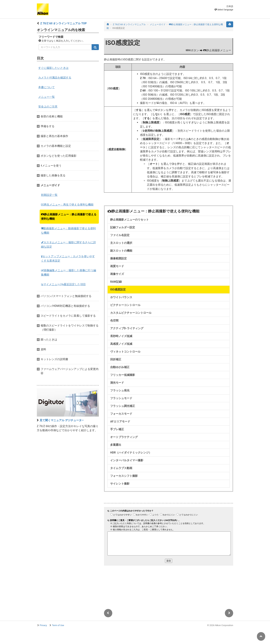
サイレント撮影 (120, 484)
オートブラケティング (124, 437)
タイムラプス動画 (121, 468)
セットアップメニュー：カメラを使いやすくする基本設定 (68, 258)
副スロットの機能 (121, 251)
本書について (46, 87)
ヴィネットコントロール (125, 352)
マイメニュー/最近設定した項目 (63, 284)
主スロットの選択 (121, 243)
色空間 (114, 321)
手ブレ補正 (117, 429)
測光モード (117, 383)
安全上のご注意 (48, 107)
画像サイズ (117, 274)
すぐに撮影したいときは (53, 68)
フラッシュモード (121, 398)
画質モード (117, 266)
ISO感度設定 (118, 289)
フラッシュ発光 (120, 390)
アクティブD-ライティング (127, 328)
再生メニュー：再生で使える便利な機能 (67, 205)
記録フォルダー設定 (123, 227)
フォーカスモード (121, 414)
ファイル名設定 (120, 235)
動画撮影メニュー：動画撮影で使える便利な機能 (68, 231)
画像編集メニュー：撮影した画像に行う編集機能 (69, 272)
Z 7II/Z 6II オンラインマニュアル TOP (63, 23)
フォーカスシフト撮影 (124, 476)
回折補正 (116, 359)
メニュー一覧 (46, 97)
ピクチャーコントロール (125, 305)
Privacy (43, 625)
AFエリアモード (120, 421)
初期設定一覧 (49, 195)
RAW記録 (116, 282)
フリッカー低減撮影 (123, 375)
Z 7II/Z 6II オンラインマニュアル (129, 24)
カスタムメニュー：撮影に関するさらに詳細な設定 (68, 245)
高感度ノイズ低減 (121, 344)
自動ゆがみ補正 (120, 367)
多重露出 (116, 445)
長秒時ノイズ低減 (121, 336)
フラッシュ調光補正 (123, 406)
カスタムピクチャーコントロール (131, 313)
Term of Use (58, 625)
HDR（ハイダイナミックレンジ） (131, 453)
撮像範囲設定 (118, 258)
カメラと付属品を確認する (55, 78)
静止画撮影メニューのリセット (129, 220)
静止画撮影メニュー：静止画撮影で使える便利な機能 (69, 217)
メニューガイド (158, 24)
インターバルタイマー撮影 (127, 460)
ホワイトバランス (121, 297)
